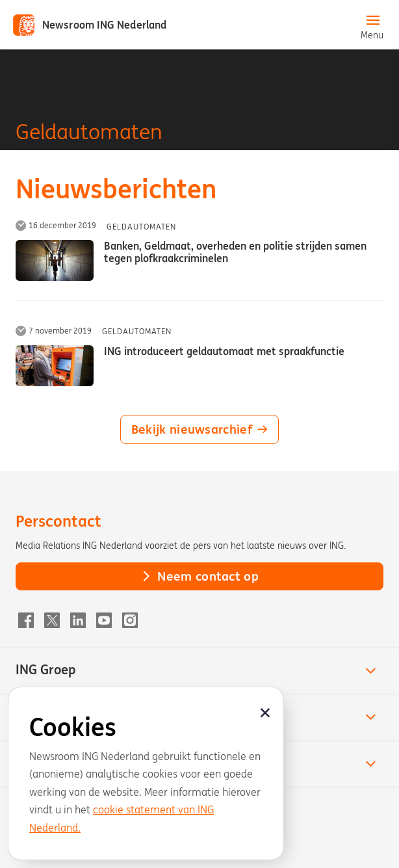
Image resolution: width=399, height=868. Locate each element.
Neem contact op (199, 576)
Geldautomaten (141, 227)
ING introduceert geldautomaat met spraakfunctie (224, 351)
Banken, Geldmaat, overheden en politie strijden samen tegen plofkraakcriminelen (235, 252)
